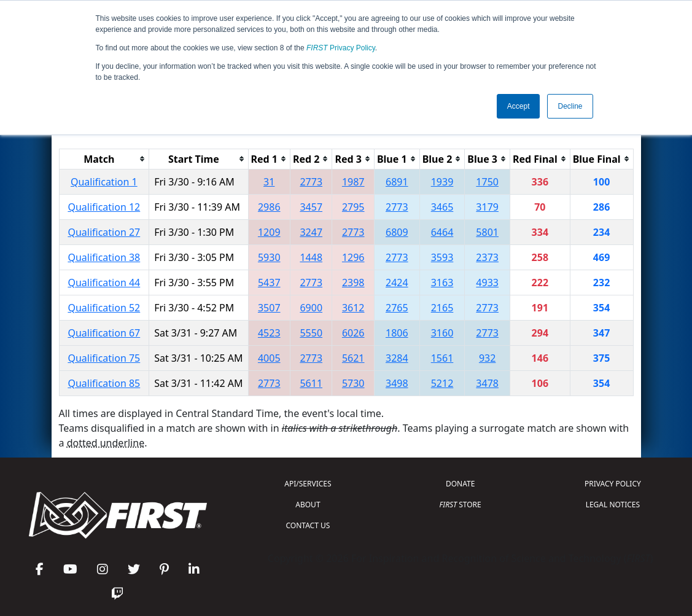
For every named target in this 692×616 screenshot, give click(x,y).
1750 (487, 182)
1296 (353, 257)
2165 (442, 308)
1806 (397, 333)
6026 (353, 333)
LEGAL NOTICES (613, 505)
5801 (487, 232)
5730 (353, 383)
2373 (487, 257)
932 (487, 358)
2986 (269, 207)
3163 (442, 283)
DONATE (460, 484)
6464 (442, 232)
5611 (311, 383)
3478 (487, 383)
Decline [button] (570, 106)
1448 (311, 257)
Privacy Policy (341, 48)
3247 (311, 232)
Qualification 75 (104, 358)
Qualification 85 (104, 383)
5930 (269, 257)
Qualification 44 (104, 283)
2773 (311, 182)
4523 (269, 333)
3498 (397, 383)
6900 (311, 308)
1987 (353, 182)
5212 (442, 383)
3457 (311, 207)
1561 (442, 358)
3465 (442, 207)
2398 (353, 283)
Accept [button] (519, 106)
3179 (487, 207)
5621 (353, 358)
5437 (269, 283)
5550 (311, 333)
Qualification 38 (104, 257)
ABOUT (308, 505)
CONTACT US (308, 525)
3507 (269, 308)
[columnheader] (104, 159)
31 (269, 182)
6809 (397, 232)
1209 (269, 232)
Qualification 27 (104, 232)
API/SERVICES (308, 484)
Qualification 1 (104, 182)
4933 (487, 283)
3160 (442, 333)
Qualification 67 (104, 333)
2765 (397, 308)
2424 (397, 283)
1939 (442, 182)
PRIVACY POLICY (613, 484)
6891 (397, 182)
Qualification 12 (104, 207)
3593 (442, 257)
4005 (269, 358)
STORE (461, 505)
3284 (397, 358)
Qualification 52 (104, 308)
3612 (353, 308)
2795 (353, 207)
